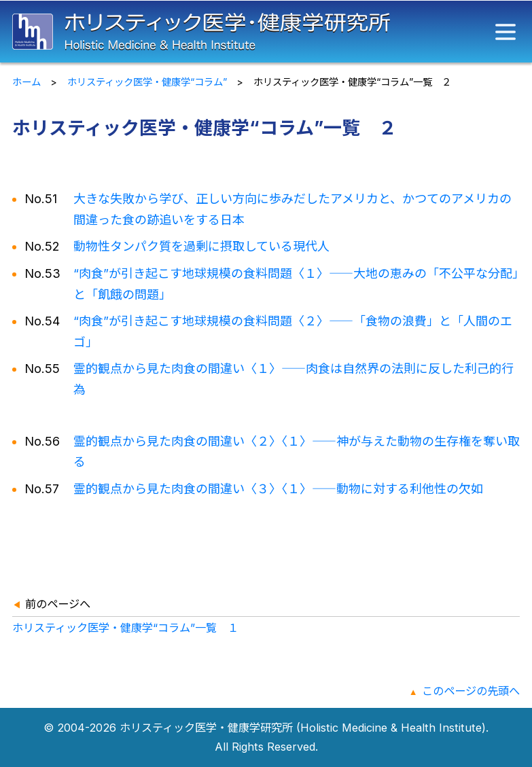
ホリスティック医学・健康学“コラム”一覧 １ (125, 628)
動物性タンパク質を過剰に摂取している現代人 (201, 246)
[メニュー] (506, 32)
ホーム (26, 82)
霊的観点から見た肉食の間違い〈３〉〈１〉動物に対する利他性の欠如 (278, 489)
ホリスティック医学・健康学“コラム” (147, 82)
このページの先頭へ (471, 691)
